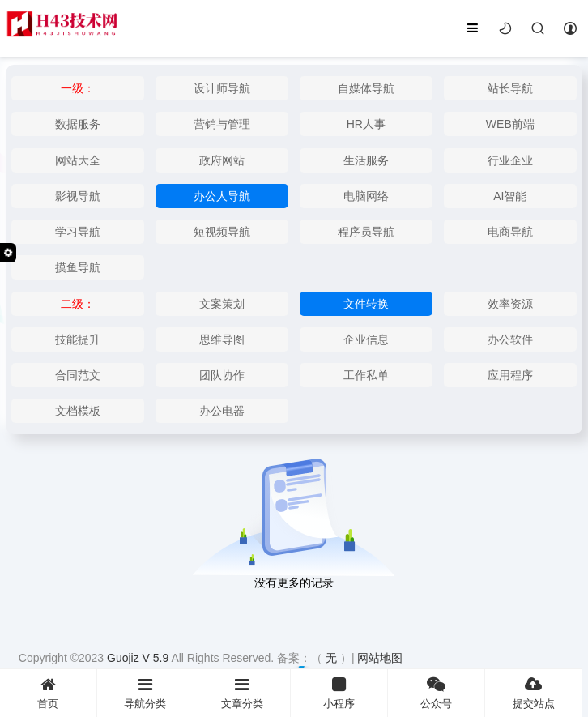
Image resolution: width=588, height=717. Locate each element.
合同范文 (78, 375)
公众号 (436, 693)
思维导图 (222, 339)
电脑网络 (366, 196)
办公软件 (510, 339)
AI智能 (510, 196)
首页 (48, 693)
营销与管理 (222, 124)
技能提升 (78, 339)
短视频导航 (222, 232)
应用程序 (510, 375)
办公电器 (222, 411)
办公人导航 (222, 196)
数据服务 (78, 124)
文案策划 (222, 304)
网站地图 (380, 658)
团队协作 (222, 375)
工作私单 (366, 375)
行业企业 (510, 160)
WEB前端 (510, 124)
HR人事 (366, 124)
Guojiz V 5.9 (139, 658)
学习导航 (78, 232)
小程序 (339, 693)
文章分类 (243, 693)
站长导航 (510, 88)
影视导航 (78, 196)
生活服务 (366, 160)
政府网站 (222, 160)
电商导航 (510, 232)
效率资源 (510, 304)
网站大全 (78, 160)
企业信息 (366, 339)
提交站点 (534, 693)
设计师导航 (222, 88)
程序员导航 (366, 232)
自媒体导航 (366, 88)
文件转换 (366, 304)
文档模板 (78, 411)
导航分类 (145, 693)
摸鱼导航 (78, 267)
